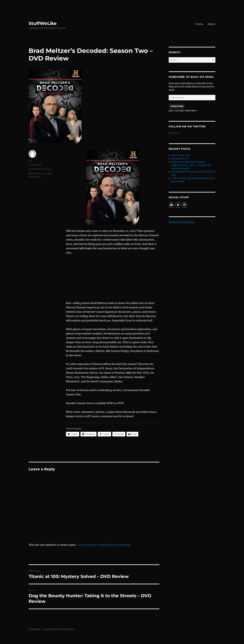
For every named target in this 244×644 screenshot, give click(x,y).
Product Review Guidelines (182, 222)
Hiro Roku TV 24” (180, 159)
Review (38, 169)
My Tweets (174, 133)
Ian (30, 160)
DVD (31, 169)
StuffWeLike (43, 23)
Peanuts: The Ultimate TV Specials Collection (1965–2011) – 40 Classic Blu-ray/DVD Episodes (192, 165)
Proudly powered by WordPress (59, 629)
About (211, 24)
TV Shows (47, 169)
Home (199, 24)
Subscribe (177, 106)
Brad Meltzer (35, 173)
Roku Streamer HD (180, 155)
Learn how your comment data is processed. (104, 545)
